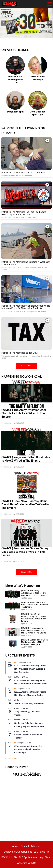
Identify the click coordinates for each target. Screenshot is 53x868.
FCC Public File (9, 857)
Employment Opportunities (18, 852)
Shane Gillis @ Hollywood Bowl (29, 703)
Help (41, 857)
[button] (4, 23)
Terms (48, 857)
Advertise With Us (27, 863)
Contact (25, 846)
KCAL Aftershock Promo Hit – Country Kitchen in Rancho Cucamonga (28, 749)
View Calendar (12, 759)
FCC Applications (28, 857)
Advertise (36, 846)
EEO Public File (42, 852)
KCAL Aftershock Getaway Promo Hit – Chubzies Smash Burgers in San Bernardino (30, 669)
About (16, 846)
